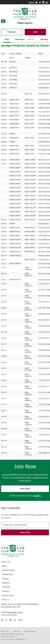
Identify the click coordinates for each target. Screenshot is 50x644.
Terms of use (17, 631)
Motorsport (19, 36)
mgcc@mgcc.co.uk (14, 612)
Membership (7, 574)
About (5, 566)
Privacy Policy (5, 631)
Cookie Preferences (30, 631)
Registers (6, 583)
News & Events (8, 570)
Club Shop (44, 36)
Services (6, 591)
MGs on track (8, 595)
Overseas (6, 587)
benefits (37, 496)
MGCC (7, 36)
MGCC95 (31, 36)
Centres (5, 579)
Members (12, 29)
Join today (25, 489)
